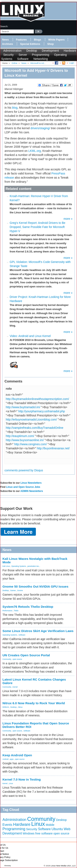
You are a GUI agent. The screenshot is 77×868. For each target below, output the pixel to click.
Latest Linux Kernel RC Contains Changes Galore (34, 681)
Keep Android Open (17, 755)
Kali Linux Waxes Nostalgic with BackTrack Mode (35, 560)
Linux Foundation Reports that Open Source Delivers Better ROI (36, 725)
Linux (11, 783)
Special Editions (30, 44)
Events (7, 825)
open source (17, 659)
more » (68, 219)
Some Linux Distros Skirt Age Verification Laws (38, 631)
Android (5, 759)
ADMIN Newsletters (32, 491)
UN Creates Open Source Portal (26, 655)
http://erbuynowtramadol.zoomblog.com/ (31, 419)
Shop (50, 44)
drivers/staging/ (40, 128)
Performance (7, 611)
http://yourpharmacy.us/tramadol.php (42, 411)
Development (50, 51)
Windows (29, 833)
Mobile (50, 825)
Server (23, 55)
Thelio (16, 611)
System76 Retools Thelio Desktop (28, 607)
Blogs (37, 40)
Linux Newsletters (31, 483)
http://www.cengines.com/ (30, 444)
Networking (41, 59)
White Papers (56, 40)
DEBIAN (6, 707)
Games (13, 590)
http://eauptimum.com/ (20, 436)
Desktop (32, 51)
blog (15, 108)
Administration (12, 51)
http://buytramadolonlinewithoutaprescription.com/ (37, 399)
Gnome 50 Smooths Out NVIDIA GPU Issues (35, 586)
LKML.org (35, 151)
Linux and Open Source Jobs (23, 487)
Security (9, 55)
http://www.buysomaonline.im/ (25, 440)
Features (21, 40)
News (5, 40)
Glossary (8, 866)
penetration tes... (34, 566)
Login (72, 63)
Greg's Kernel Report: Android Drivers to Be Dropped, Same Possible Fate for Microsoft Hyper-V (37, 227)
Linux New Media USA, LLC (63, 866)
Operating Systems (19, 566)
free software (44, 833)
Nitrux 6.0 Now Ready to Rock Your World (34, 703)
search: (4, 26)
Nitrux (20, 707)
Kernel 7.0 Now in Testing (22, 779)
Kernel (15, 687)
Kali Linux (6, 566)
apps (12, 759)
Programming (41, 55)
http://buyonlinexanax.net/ (53, 448)
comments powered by (24, 470)
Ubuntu (57, 829)
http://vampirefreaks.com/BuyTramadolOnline (34, 428)
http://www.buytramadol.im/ (23, 407)
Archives (7, 44)
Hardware (70, 51)
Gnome (20, 590)
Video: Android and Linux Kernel (30, 336)
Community (7, 659)
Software (23, 59)
